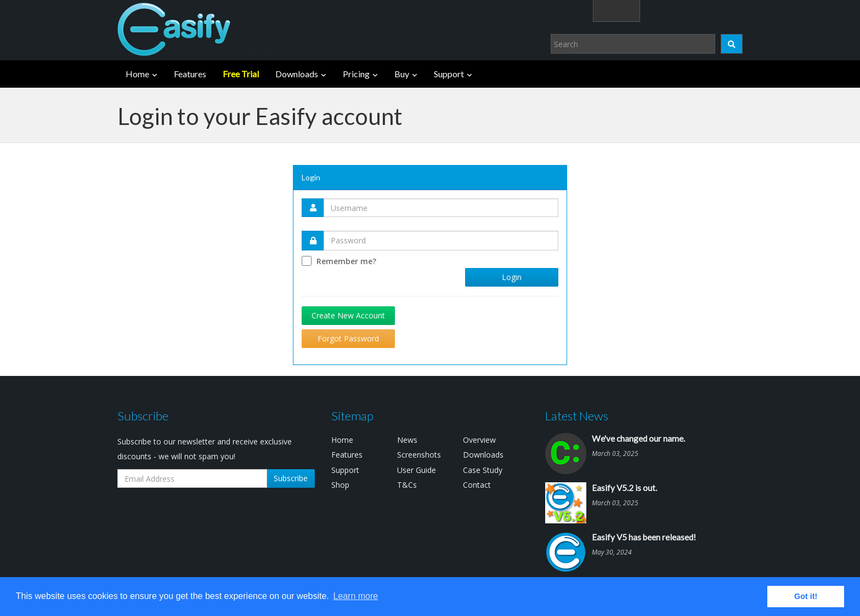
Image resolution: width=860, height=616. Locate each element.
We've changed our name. (638, 438)
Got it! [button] (806, 596)
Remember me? (346, 261)
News (407, 440)
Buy (402, 74)
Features (190, 74)
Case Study (483, 470)
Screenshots (419, 455)
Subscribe (291, 478)
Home (137, 74)
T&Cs (407, 485)
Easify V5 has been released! (644, 537)
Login (512, 277)
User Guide (417, 470)
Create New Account (348, 315)
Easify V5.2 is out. (624, 488)
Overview (479, 440)
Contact (477, 485)
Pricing (356, 74)
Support (449, 74)
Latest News (577, 416)
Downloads (297, 74)
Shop (340, 485)
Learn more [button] (355, 596)
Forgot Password (348, 338)
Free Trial (241, 74)
